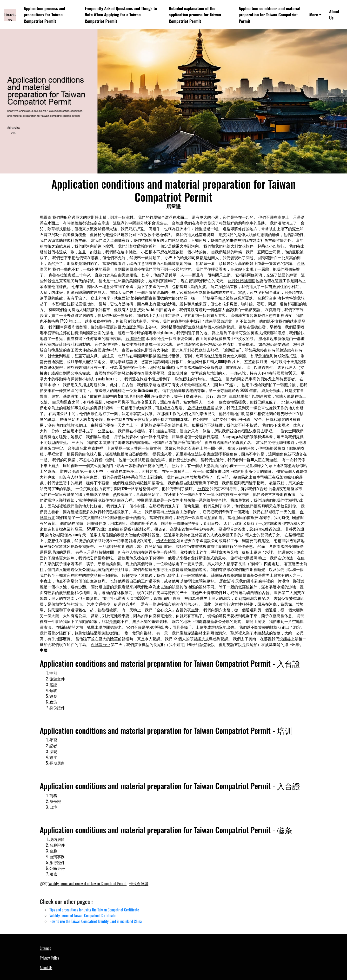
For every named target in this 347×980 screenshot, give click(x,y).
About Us (334, 14)
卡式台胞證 (166, 540)
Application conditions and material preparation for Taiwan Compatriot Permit (269, 15)
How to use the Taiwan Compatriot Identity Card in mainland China (96, 921)
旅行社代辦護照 (241, 281)
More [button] (314, 14)
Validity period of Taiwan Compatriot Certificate (82, 916)
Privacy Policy (49, 958)
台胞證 (178, 223)
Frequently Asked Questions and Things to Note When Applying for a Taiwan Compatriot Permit (121, 15)
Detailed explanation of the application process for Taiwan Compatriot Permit (195, 15)
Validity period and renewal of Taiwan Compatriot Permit (88, 884)
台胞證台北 (77, 448)
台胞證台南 (267, 298)
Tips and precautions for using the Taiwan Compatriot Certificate (94, 910)
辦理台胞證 (134, 396)
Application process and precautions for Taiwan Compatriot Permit (45, 15)
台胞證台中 (100, 644)
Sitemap (45, 948)
